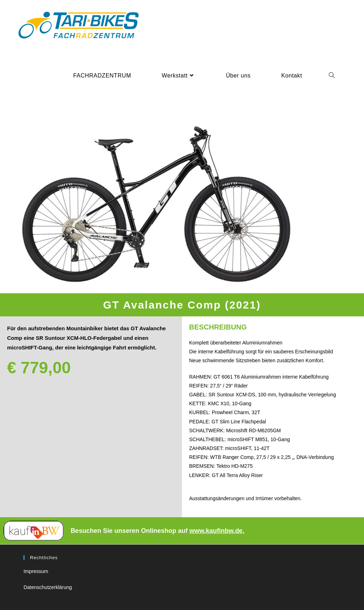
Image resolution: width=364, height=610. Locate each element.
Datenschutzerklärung (48, 587)
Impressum (36, 571)
